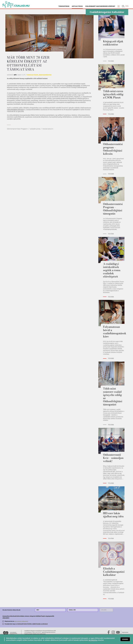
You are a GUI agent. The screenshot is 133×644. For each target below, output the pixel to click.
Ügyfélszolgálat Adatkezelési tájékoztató (35, 634)
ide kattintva (93, 640)
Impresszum (125, 632)
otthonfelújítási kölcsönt (15, 110)
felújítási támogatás (73, 86)
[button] (119, 6)
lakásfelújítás (35, 129)
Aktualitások (77, 6)
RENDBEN (125, 639)
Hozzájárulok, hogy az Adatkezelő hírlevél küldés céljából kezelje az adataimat (26, 624)
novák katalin (48, 129)
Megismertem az (16, 621)
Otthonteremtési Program (17, 129)
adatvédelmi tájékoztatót (21, 621)
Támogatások (64, 6)
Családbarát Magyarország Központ (100, 6)
